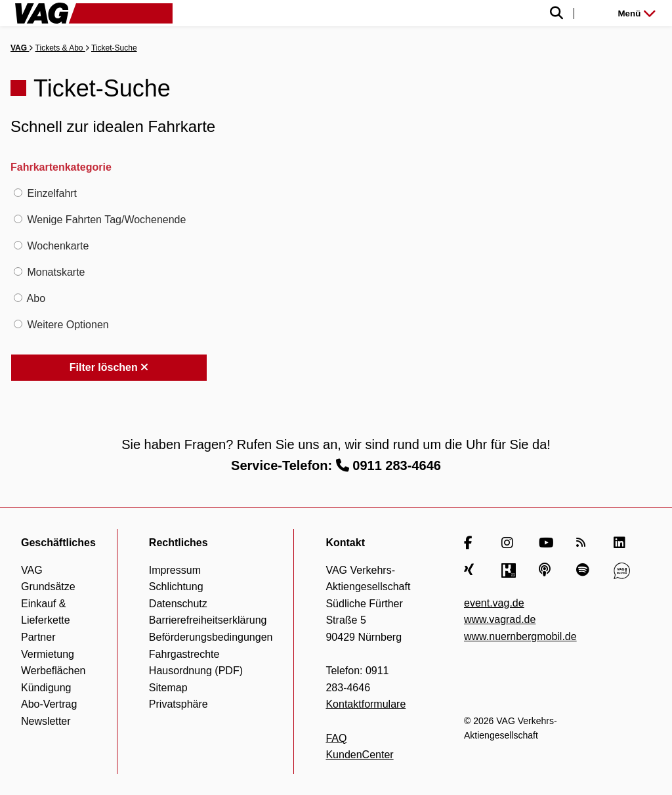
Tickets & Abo (60, 48)
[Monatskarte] (18, 271)
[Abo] (18, 298)
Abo (36, 298)
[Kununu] (510, 570)
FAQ (336, 738)
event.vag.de (494, 603)
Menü (637, 13)
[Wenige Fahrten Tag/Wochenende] (18, 219)
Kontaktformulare (366, 704)
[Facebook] (472, 543)
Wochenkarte (58, 246)
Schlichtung (176, 587)
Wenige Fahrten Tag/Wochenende (106, 220)
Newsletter (46, 721)
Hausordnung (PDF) (196, 671)
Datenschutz (178, 604)
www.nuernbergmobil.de (520, 636)
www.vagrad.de (500, 619)
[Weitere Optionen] (18, 324)
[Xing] (472, 570)
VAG (20, 48)
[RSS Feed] (584, 543)
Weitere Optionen (68, 325)
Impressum (175, 570)
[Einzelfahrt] (18, 193)
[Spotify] (584, 570)
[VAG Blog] (622, 570)
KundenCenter (359, 755)
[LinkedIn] (622, 543)
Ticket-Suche (114, 48)
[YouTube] (547, 543)
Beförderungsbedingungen (211, 637)
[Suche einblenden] (422, 13)
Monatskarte (56, 272)
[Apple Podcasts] (547, 570)
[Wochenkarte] (18, 245)
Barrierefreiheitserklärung (208, 620)
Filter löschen (109, 367)
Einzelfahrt (52, 193)
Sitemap (168, 688)
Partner (38, 637)
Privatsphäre (178, 704)
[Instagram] (510, 543)
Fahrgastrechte (184, 654)
